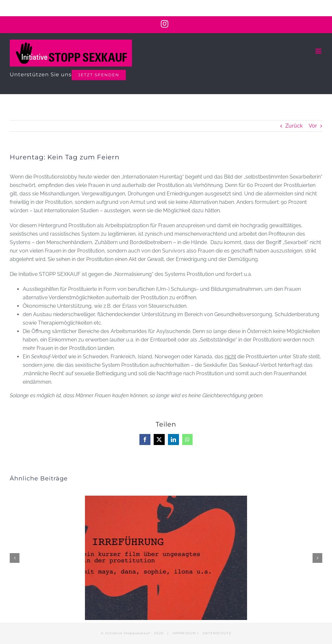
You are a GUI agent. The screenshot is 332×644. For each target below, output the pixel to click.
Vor (313, 126)
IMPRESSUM (184, 633)
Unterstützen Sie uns (41, 74)
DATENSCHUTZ (217, 633)
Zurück (294, 126)
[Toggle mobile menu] (319, 51)
